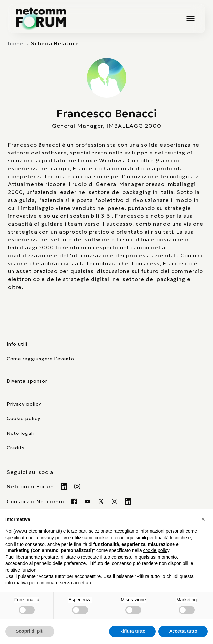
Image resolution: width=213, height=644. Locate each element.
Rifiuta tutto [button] (133, 631)
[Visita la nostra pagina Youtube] (88, 501)
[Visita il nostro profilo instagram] (115, 501)
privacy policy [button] (53, 538)
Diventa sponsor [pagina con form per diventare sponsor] (27, 381)
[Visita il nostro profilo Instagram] (78, 486)
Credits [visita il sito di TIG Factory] (16, 448)
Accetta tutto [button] (183, 631)
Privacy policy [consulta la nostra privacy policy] (24, 404)
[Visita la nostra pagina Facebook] (74, 501)
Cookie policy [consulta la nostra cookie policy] (23, 418)
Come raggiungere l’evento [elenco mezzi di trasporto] (40, 359)
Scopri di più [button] (30, 631)
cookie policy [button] (156, 550)
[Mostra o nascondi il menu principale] (190, 19)
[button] (204, 519)
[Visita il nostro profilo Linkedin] (64, 486)
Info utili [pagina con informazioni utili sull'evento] (17, 344)
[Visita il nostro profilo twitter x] (101, 501)
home (16, 43)
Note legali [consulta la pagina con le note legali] (20, 433)
